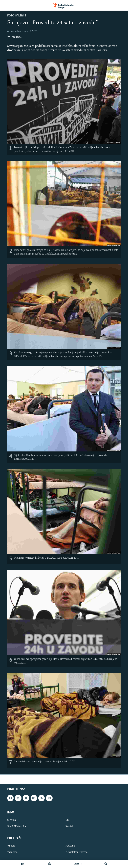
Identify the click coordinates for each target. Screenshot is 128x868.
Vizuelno (12, 852)
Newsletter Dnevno (77, 852)
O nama (12, 820)
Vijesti (11, 846)
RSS (68, 820)
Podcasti (70, 846)
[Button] (14, 38)
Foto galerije (17, 16)
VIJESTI (78, 864)
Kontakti (70, 827)
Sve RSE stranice (17, 827)
